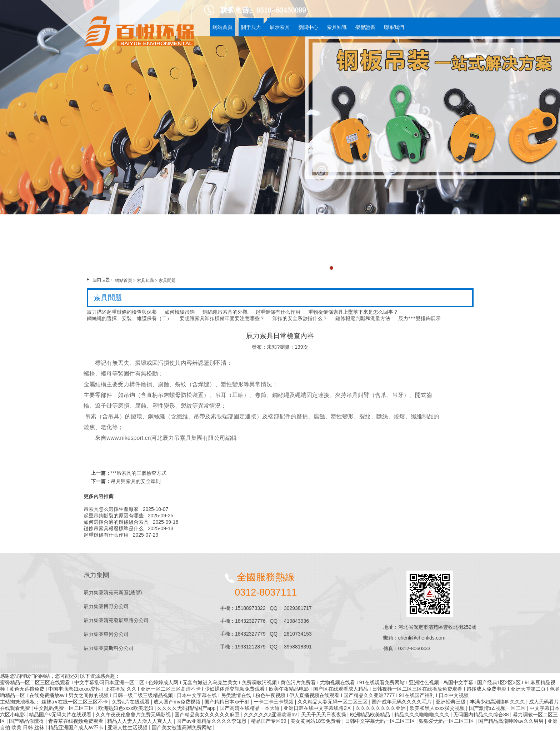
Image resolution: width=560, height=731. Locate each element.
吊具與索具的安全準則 (136, 481)
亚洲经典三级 (451, 702)
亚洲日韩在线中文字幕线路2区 (318, 708)
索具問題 (167, 280)
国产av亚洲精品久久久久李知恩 (212, 721)
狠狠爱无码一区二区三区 (447, 721)
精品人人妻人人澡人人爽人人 (140, 721)
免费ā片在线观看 (131, 702)
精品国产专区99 (269, 721)
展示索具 (280, 27)
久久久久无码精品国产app (187, 708)
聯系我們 (394, 27)
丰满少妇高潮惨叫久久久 (498, 702)
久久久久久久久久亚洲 (381, 708)
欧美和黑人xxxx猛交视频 (438, 708)
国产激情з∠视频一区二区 (498, 708)
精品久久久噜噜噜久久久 (422, 715)
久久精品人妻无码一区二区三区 (333, 702)
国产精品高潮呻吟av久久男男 (512, 721)
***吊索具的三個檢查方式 (139, 473)
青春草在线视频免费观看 (76, 721)
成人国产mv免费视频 (178, 702)
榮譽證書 (365, 27)
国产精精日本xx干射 (227, 702)
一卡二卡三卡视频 (274, 702)
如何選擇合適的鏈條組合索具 (116, 522)
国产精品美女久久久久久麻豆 (208, 715)
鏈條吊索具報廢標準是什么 (114, 528)
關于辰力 (251, 27)
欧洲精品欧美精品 (371, 715)
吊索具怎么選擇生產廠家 (111, 509)
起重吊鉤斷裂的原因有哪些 (114, 516)
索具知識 (337, 27)
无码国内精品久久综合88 (482, 715)
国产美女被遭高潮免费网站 (182, 727)
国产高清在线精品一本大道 (250, 708)
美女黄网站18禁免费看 (316, 721)
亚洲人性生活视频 (128, 727)
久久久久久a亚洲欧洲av (271, 715)
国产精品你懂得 (27, 721)
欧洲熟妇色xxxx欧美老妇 (126, 708)
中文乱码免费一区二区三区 (65, 708)
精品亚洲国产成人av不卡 (77, 727)
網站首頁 (222, 27)
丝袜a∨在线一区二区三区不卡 (75, 702)
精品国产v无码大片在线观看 (61, 715)
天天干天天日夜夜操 (324, 715)
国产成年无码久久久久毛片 (402, 702)
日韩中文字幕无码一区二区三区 (381, 721)
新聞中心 (308, 27)
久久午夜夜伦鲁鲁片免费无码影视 (134, 715)
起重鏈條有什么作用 (106, 535)
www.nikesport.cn (129, 438)
